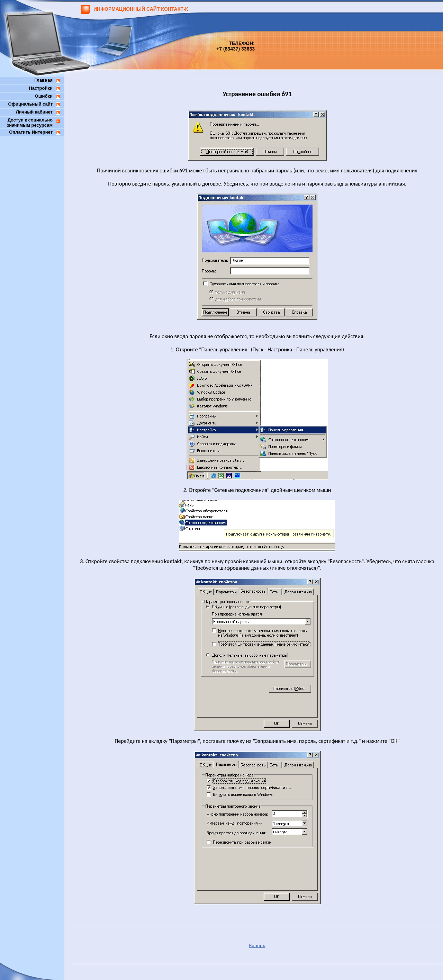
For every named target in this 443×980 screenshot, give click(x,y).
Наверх (257, 946)
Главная (43, 80)
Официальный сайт (30, 104)
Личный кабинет (34, 112)
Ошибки (44, 96)
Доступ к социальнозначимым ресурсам (30, 123)
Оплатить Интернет (31, 132)
